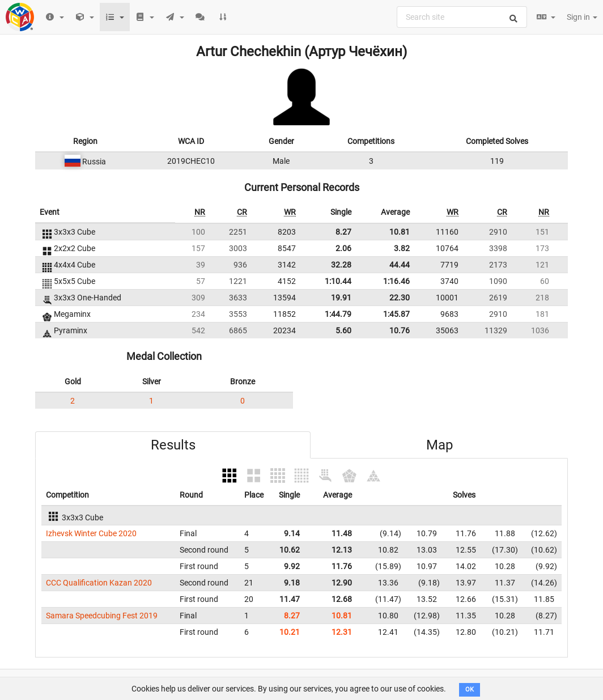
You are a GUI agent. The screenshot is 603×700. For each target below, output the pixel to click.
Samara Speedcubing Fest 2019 (102, 616)
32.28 (341, 265)
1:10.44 (338, 281)
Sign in (582, 17)
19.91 (341, 298)
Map (439, 445)
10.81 (400, 232)
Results (173, 445)
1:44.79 (338, 314)
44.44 (400, 265)
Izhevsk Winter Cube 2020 (91, 533)
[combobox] (462, 17)
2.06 (343, 248)
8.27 (343, 232)
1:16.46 (396, 281)
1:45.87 (396, 314)
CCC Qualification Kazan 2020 (99, 583)
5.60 (343, 330)
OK (470, 690)
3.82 (402, 248)
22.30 (400, 298)
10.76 (400, 330)
